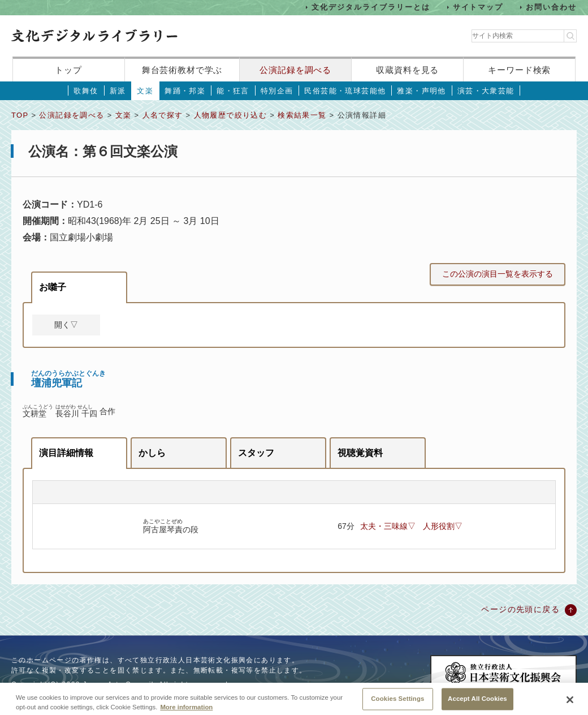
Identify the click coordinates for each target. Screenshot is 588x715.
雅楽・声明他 (421, 91)
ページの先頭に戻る (520, 609)
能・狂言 (233, 91)
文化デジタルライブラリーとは (371, 7)
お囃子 (53, 287)
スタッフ (256, 453)
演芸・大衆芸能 (486, 91)
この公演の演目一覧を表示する (498, 274)
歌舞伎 (86, 91)
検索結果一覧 (302, 115)
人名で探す (163, 115)
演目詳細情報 (66, 453)
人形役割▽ (443, 526)
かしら (152, 453)
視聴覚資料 (360, 453)
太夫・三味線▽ (388, 526)
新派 (118, 91)
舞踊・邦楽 (185, 91)
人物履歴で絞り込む (231, 115)
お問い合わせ (551, 7)
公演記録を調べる (295, 70)
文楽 (145, 91)
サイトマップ (478, 7)
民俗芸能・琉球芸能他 (345, 91)
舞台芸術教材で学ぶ (182, 70)
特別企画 (277, 91)
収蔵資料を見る (407, 70)
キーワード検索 (519, 70)
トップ (68, 70)
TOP (20, 115)
